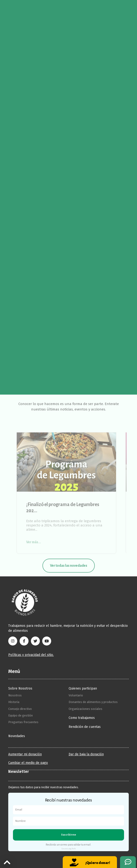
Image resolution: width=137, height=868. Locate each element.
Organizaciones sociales (85, 709)
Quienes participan (83, 688)
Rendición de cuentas (85, 727)
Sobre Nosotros (20, 688)
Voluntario (76, 695)
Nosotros (15, 695)
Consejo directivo (20, 709)
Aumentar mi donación (25, 754)
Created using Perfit (69, 849)
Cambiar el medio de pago (28, 763)
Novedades (17, 736)
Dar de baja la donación (86, 754)
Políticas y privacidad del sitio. (31, 655)
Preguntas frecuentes (23, 722)
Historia (14, 702)
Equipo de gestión (21, 715)
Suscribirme (69, 835)
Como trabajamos (82, 718)
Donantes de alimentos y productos (93, 702)
